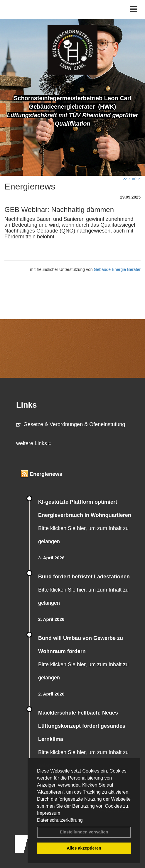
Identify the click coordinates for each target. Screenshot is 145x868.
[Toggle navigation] (134, 10)
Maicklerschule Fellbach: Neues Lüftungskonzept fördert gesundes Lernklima (82, 726)
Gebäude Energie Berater (117, 269)
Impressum (49, 813)
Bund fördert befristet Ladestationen (84, 577)
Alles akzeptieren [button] (84, 848)
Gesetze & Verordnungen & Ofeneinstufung (71, 424)
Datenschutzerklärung (60, 820)
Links (27, 405)
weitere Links (34, 443)
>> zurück (132, 179)
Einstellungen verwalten (84, 832)
